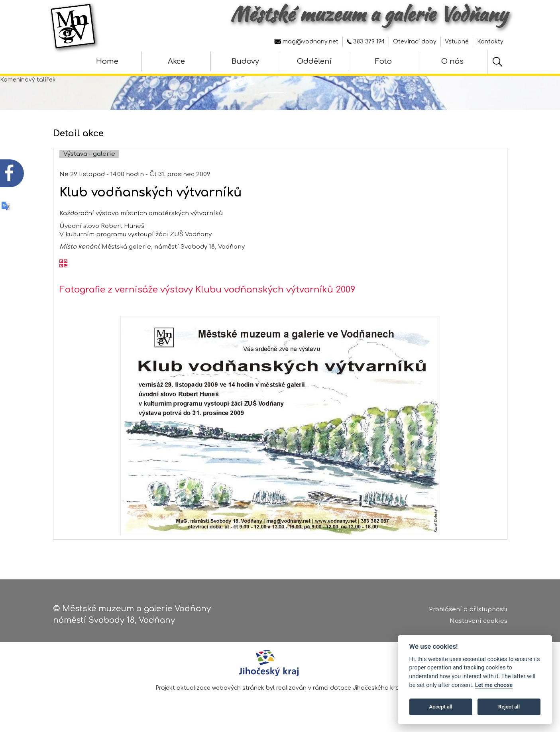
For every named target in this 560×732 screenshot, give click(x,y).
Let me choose (494, 685)
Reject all (509, 707)
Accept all (441, 707)
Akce (176, 61)
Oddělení (314, 61)
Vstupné (457, 42)
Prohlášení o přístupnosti (468, 611)
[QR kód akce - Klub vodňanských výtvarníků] (63, 275)
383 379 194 (366, 42)
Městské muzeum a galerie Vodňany (369, 14)
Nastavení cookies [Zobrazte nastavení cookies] (478, 622)
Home (107, 61)
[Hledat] (497, 62)
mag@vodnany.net (306, 42)
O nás (452, 61)
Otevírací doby (415, 42)
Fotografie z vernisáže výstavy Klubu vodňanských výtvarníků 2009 (207, 301)
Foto (383, 61)
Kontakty (490, 42)
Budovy (245, 61)
